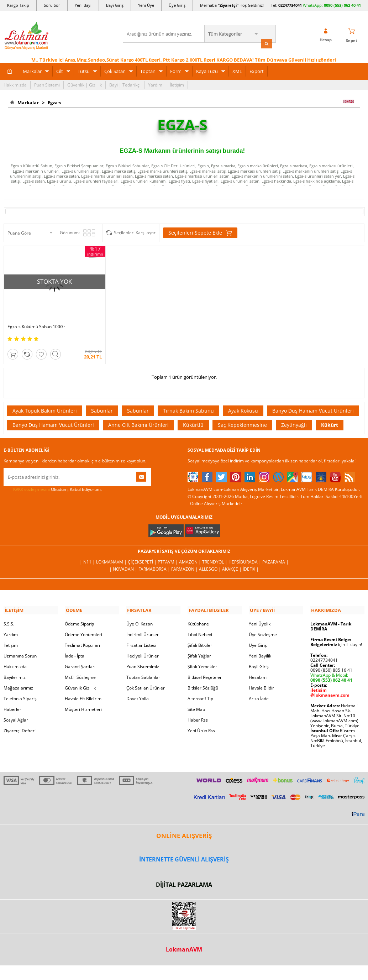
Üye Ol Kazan (140, 614)
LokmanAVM (184, 940)
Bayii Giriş (259, 657)
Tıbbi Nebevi (200, 625)
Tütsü (84, 70)
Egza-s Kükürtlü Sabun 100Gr (36, 318)
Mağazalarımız (18, 678)
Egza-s (53, 102)
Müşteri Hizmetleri (83, 700)
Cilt (60, 70)
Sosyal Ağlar (16, 710)
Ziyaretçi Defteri (20, 721)
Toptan (148, 70)
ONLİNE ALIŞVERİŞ (184, 826)
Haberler (12, 700)
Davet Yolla (138, 689)
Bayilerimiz (15, 668)
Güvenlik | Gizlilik (85, 84)
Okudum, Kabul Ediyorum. (53, 481)
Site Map (196, 700)
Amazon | (191, 553)
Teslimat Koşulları (82, 636)
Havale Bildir (261, 678)
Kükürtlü (193, 416)
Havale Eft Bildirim (83, 689)
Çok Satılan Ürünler (146, 678)
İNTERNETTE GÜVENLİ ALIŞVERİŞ (184, 850)
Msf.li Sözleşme (80, 668)
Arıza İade (259, 689)
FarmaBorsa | (155, 560)
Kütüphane (198, 614)
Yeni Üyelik (260, 614)
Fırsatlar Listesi (141, 636)
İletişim (177, 84)
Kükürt (330, 416)
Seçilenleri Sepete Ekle (200, 232)
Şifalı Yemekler (202, 657)
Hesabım (258, 668)
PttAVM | (168, 553)
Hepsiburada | (245, 553)
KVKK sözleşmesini (31, 480)
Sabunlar (102, 402)
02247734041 (290, 5)
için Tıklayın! (336, 635)
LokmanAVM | (112, 553)
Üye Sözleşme (263, 625)
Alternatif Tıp (200, 689)
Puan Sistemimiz (143, 657)
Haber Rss (198, 710)
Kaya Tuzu (207, 70)
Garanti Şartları (80, 657)
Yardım (155, 84)
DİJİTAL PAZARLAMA (184, 875)
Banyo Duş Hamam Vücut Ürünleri (313, 402)
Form (176, 70)
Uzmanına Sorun (20, 646)
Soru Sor (52, 5)
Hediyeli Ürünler (143, 646)
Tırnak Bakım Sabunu (188, 402)
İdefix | (251, 560)
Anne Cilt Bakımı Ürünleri (138, 416)
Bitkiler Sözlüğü (203, 678)
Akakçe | (232, 560)
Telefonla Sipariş (20, 689)
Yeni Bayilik (260, 646)
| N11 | (88, 553)
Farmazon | (185, 560)
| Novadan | (124, 560)
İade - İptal (75, 646)
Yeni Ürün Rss (201, 721)
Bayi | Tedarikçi (125, 84)
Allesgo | (211, 560)
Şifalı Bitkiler (200, 636)
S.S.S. (9, 614)
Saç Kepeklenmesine (242, 416)
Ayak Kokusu (243, 402)
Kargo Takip (18, 5)
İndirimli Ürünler (143, 625)
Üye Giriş (177, 5)
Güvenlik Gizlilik (80, 678)
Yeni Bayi (83, 5)
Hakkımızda (15, 84)
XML (237, 70)
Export (257, 70)
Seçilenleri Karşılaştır (135, 232)
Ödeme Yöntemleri (83, 625)
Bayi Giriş (115, 5)
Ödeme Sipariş (79, 614)
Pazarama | (275, 553)
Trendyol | (215, 553)
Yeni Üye (146, 5)
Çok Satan (115, 70)
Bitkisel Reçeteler (205, 668)
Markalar (32, 70)
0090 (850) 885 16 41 (331, 661)
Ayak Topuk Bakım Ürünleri (45, 402)
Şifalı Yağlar (199, 646)
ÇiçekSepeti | (143, 553)
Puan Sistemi (47, 84)
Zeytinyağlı (294, 416)
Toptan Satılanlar (143, 668)
